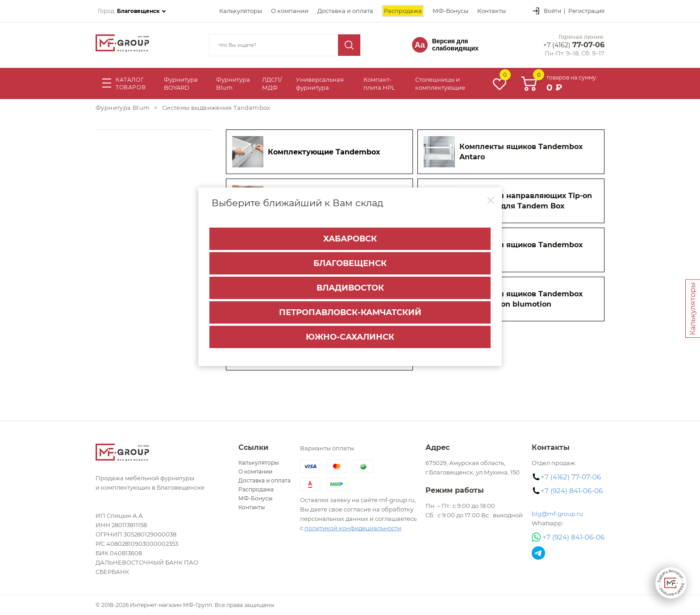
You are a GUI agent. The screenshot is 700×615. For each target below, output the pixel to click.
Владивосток (350, 288)
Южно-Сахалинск (350, 337)
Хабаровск (350, 239)
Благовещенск (350, 263)
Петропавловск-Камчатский (350, 312)
